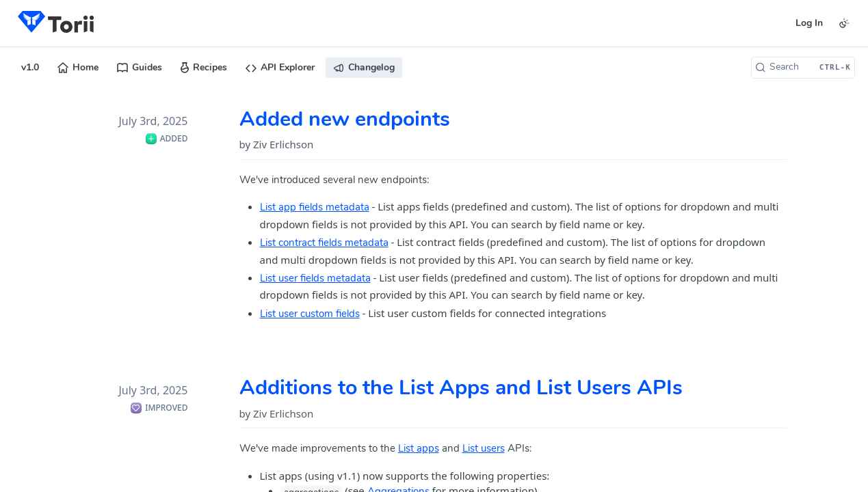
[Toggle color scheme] (844, 23)
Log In (809, 24)
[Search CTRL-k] (803, 68)
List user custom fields (310, 315)
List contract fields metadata (324, 244)
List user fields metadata (315, 279)
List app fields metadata (315, 208)
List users (484, 449)
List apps (419, 449)
